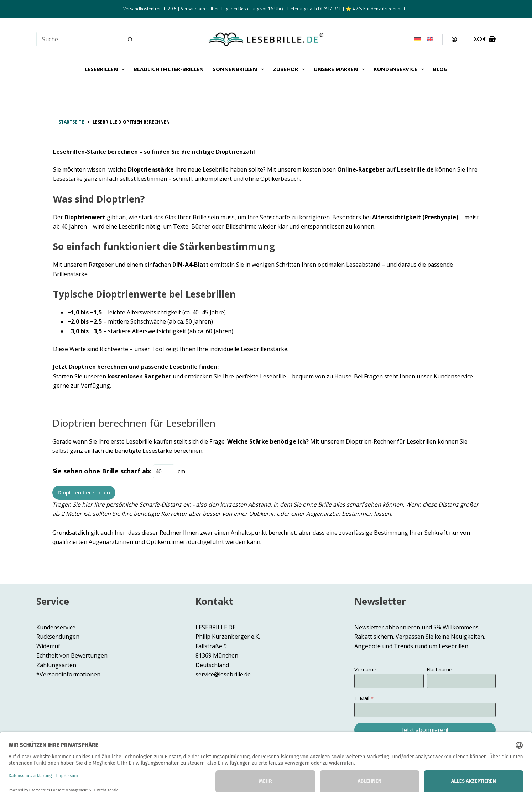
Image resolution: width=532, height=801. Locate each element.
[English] (430, 39)
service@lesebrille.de (223, 674)
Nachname (439, 669)
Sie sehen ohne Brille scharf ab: (102, 471)
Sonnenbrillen (240, 69)
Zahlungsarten (56, 665)
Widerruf (48, 646)
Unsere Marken (341, 69)
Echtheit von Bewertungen (72, 655)
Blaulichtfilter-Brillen (169, 69)
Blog (440, 69)
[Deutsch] (417, 39)
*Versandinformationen (68, 674)
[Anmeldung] (454, 39)
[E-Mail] (425, 710)
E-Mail (362, 698)
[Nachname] (461, 681)
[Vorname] (389, 681)
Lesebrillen (106, 69)
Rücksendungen (58, 637)
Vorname (365, 669)
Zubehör (290, 69)
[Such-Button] (130, 39)
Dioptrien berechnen (84, 492)
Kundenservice (400, 69)
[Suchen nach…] (80, 39)
